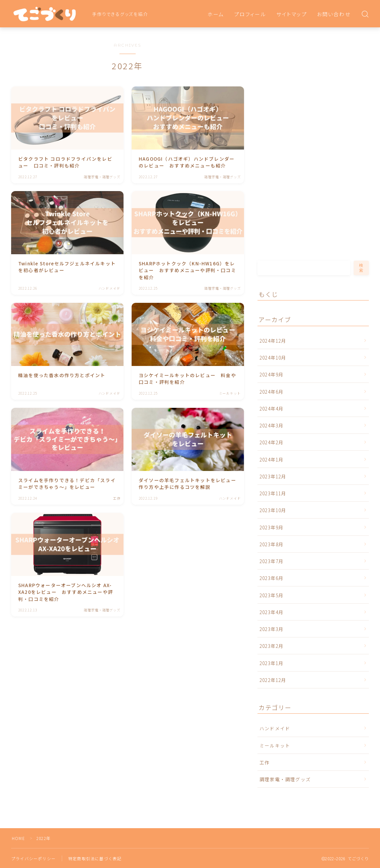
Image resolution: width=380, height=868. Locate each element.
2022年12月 (273, 680)
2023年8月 (272, 544)
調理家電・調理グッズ (285, 779)
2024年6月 (272, 392)
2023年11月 (273, 493)
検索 (361, 268)
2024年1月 (272, 459)
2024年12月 (273, 341)
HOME (18, 838)
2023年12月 (273, 476)
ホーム (216, 14)
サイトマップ (292, 14)
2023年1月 (272, 663)
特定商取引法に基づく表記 (95, 858)
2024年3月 (272, 425)
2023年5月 (272, 595)
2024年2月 (272, 442)
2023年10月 (273, 510)
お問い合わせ (334, 14)
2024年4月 (272, 409)
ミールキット (275, 745)
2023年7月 (272, 561)
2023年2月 (272, 646)
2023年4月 (272, 612)
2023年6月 (272, 578)
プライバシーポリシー (33, 858)
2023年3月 (272, 629)
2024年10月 (273, 358)
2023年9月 (272, 527)
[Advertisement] (302, 149)
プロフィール (250, 14)
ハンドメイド (275, 728)
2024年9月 (272, 374)
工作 (265, 762)
